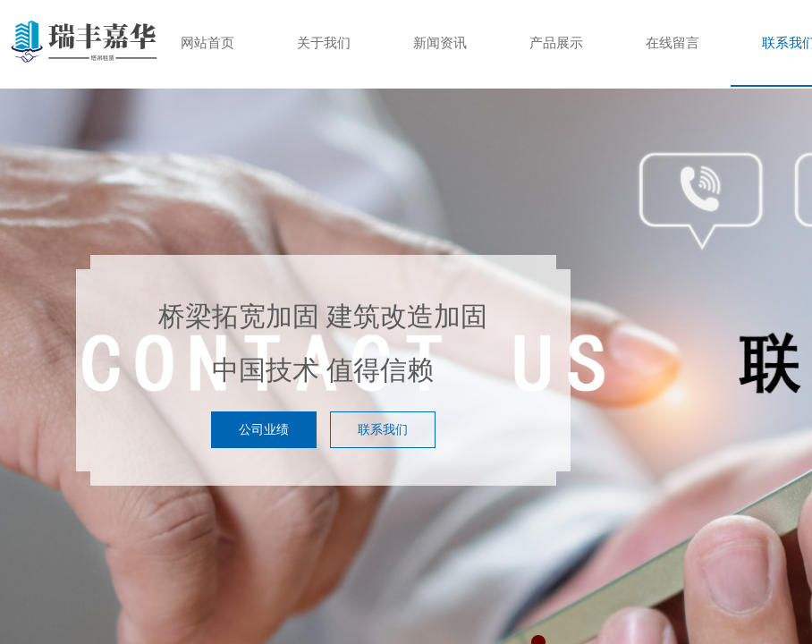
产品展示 (556, 43)
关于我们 (324, 43)
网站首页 (207, 43)
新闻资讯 (440, 43)
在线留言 (672, 43)
